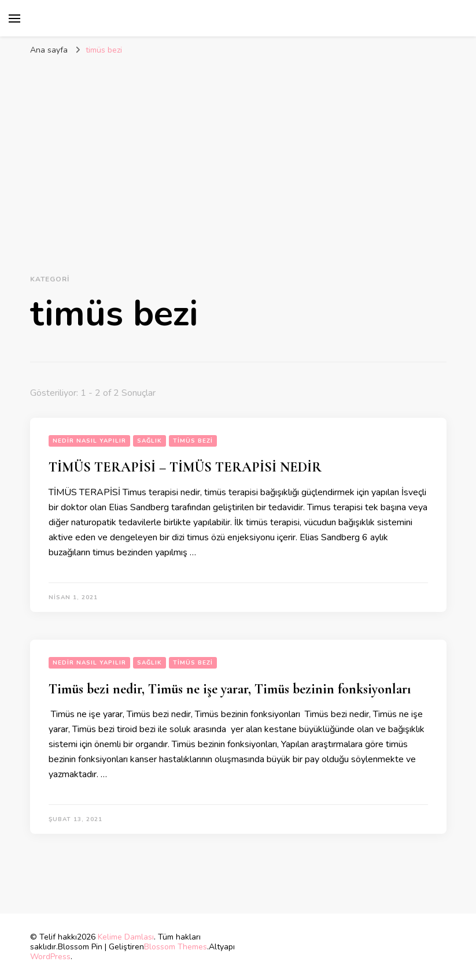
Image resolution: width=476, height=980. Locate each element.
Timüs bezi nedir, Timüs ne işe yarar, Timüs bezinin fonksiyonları (230, 689)
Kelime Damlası (126, 937)
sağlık (150, 441)
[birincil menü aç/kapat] (14, 18)
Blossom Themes (176, 947)
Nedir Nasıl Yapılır (89, 441)
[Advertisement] (238, 149)
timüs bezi (193, 441)
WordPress (50, 957)
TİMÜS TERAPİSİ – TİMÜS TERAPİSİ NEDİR (185, 467)
